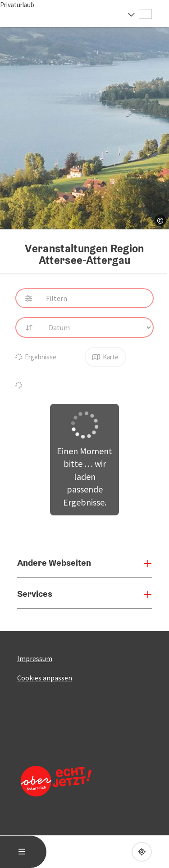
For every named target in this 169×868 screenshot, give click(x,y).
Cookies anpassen (45, 678)
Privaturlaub (17, 5)
